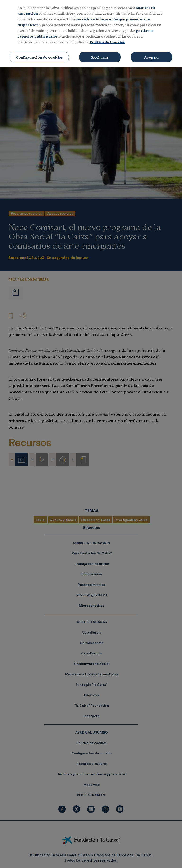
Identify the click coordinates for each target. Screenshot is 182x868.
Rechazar (100, 48)
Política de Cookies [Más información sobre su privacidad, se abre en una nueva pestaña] (107, 33)
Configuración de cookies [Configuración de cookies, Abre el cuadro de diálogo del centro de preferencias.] (39, 48)
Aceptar (152, 48)
